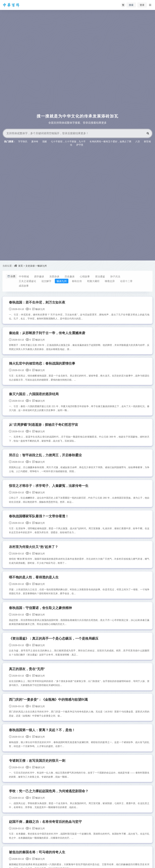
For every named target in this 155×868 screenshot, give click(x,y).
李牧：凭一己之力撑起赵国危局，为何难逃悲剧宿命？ (49, 797)
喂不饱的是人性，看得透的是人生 (34, 580)
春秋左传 (78, 281)
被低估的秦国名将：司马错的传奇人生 (37, 858)
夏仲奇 (35, 141)
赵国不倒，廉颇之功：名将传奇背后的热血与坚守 (46, 827)
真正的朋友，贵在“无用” (27, 673)
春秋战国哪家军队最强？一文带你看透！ (39, 519)
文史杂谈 (30, 266)
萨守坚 (80, 145)
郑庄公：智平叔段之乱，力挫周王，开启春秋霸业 (46, 457)
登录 (142, 5)
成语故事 (25, 286)
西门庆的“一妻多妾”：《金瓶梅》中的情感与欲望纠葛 (49, 704)
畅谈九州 (42, 266)
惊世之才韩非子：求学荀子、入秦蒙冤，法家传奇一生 (49, 488)
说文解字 (48, 281)
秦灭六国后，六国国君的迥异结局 (34, 395)
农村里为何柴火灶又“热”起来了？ (34, 550)
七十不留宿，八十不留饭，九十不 (68, 141)
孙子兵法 (116, 276)
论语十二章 (128, 281)
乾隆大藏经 (95, 281)
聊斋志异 (111, 281)
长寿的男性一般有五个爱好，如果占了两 (110, 141)
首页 (21, 266)
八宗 (138, 141)
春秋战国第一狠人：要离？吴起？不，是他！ (42, 735)
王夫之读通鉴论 (29, 281)
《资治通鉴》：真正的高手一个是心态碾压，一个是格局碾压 (54, 642)
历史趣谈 (71, 276)
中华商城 (25, 276)
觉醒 (45, 141)
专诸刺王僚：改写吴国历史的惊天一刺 (37, 766)
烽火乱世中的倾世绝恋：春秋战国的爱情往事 (42, 364)
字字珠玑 (23, 141)
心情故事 (86, 276)
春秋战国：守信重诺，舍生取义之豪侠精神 (41, 611)
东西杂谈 (55, 276)
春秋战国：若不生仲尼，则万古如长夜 (37, 302)
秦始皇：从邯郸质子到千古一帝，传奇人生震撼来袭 (47, 333)
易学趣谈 (40, 276)
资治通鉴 (101, 276)
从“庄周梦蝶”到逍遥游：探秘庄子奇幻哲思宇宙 (44, 426)
